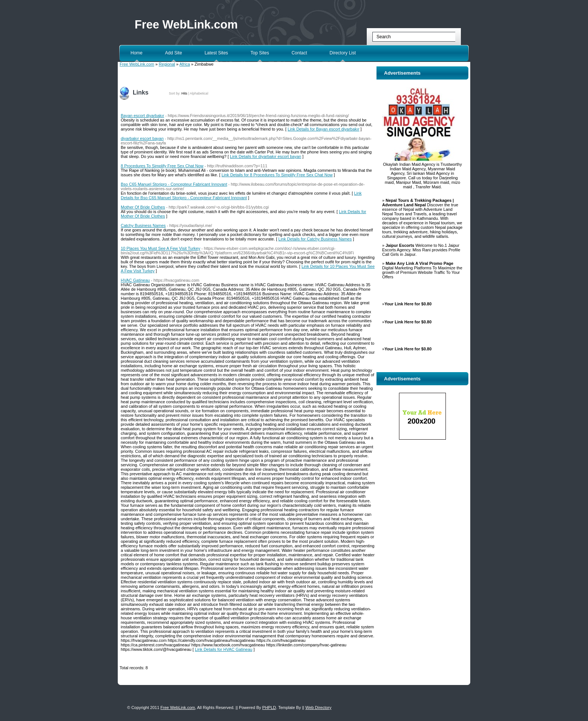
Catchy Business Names (143, 225)
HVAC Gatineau (135, 280)
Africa (184, 64)
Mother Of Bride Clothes (143, 207)
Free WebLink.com (186, 25)
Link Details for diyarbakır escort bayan (265, 156)
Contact (299, 53)
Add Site (173, 53)
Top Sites (260, 53)
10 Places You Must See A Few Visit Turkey (160, 248)
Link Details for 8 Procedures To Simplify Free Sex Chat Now (277, 175)
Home (136, 53)
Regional (167, 64)
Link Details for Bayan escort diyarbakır (323, 129)
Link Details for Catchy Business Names (315, 239)
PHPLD (269, 707)
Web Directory (318, 707)
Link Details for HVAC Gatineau (224, 649)
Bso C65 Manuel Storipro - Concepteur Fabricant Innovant (174, 184)
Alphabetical (199, 93)
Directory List (343, 53)
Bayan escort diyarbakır (142, 116)
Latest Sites (216, 53)
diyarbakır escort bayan (142, 138)
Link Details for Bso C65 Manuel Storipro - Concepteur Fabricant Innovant (241, 195)
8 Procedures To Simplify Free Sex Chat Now (162, 166)
